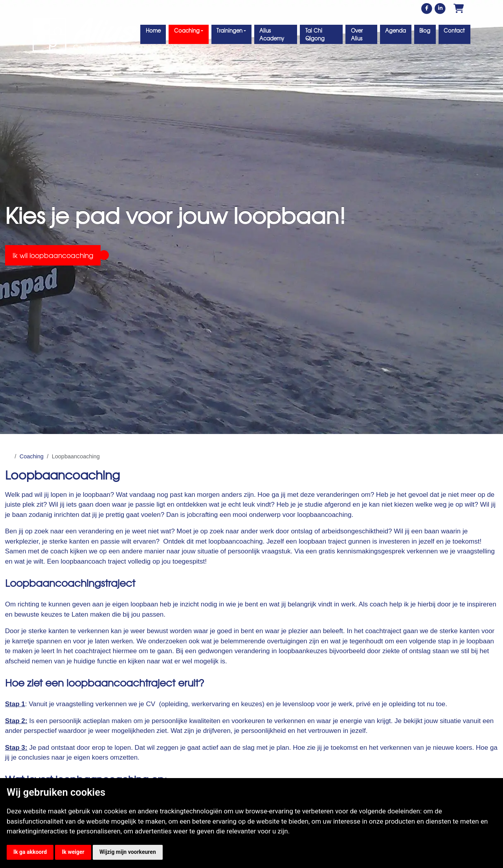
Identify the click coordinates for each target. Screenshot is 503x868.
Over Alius (357, 34)
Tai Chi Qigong (315, 34)
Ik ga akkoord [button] (30, 852)
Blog (425, 30)
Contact (454, 30)
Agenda (396, 30)
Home (153, 30)
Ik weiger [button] (73, 852)
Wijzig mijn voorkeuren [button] (128, 852)
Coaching (32, 456)
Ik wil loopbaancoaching (53, 255)
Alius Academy (272, 34)
